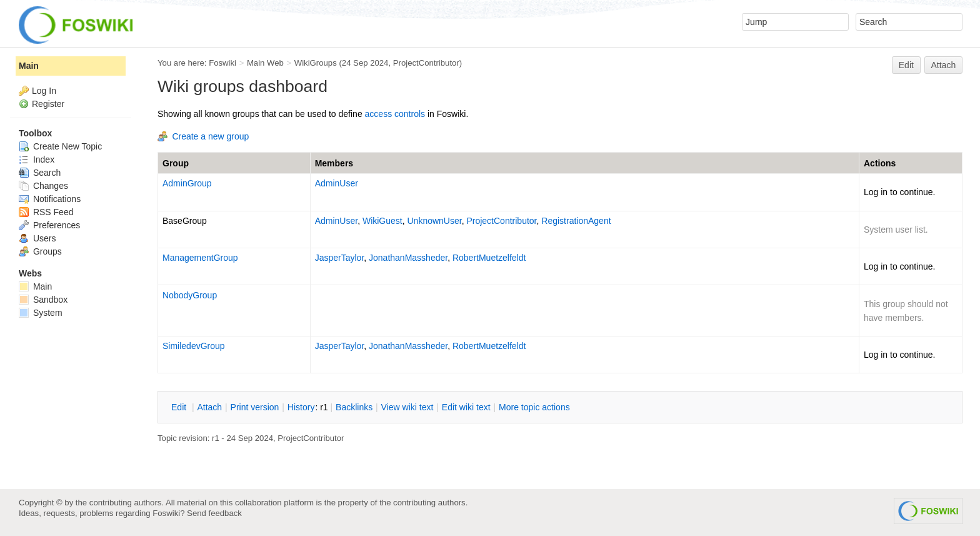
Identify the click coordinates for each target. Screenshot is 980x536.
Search (40, 173)
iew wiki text (407, 407)
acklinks (354, 407)
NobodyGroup (190, 295)
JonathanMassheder (408, 258)
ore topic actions (534, 407)
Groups (40, 251)
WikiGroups (316, 63)
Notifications (50, 199)
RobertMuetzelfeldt (489, 258)
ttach (209, 407)
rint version (255, 407)
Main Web (265, 63)
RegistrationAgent (576, 221)
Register (48, 104)
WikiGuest (382, 221)
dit (180, 407)
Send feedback (214, 513)
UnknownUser (435, 221)
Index (37, 159)
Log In (44, 91)
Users (37, 238)
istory (301, 407)
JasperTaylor (340, 258)
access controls (395, 114)
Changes (43, 186)
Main (29, 66)
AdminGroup (187, 183)
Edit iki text (466, 407)
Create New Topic (60, 146)
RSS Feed (46, 212)
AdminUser (337, 183)
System (41, 313)
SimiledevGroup (194, 346)
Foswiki (222, 63)
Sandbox (43, 300)
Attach (944, 65)
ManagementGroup (200, 258)
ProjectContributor (426, 63)
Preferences (49, 225)
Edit (906, 65)
